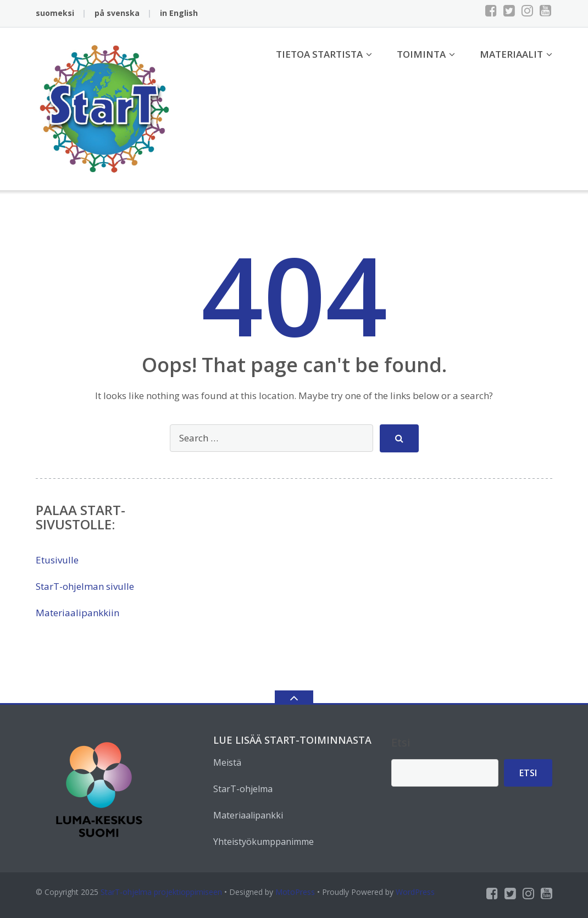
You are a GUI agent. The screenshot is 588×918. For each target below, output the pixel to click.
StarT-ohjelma (243, 789)
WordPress (415, 892)
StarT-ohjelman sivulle (85, 586)
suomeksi (55, 13)
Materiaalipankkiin (77, 613)
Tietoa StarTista (319, 54)
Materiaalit (511, 54)
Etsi (401, 742)
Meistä (227, 762)
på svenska (117, 13)
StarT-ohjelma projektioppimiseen (161, 892)
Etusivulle (57, 560)
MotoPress (295, 892)
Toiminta (421, 54)
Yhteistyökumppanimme (264, 842)
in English (179, 13)
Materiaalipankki (248, 815)
